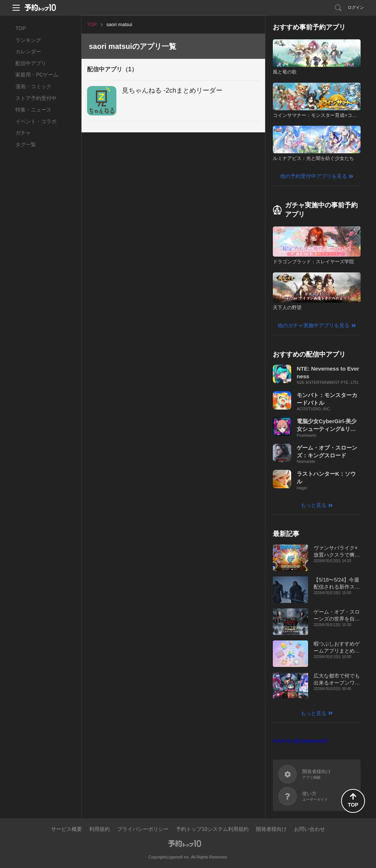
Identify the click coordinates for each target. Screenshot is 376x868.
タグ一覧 (26, 144)
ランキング (28, 40)
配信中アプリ (31, 63)
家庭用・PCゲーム (37, 75)
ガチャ (23, 133)
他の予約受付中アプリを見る (314, 176)
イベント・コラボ (36, 121)
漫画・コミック (33, 86)
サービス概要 (66, 829)
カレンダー (28, 51)
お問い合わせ (310, 829)
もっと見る (314, 505)
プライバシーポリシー (143, 829)
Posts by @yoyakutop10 (301, 741)
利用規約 (100, 829)
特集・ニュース (33, 110)
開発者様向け (271, 829)
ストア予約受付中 (36, 98)
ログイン (356, 7)
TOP (21, 28)
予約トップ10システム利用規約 (212, 829)
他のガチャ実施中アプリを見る (314, 325)
